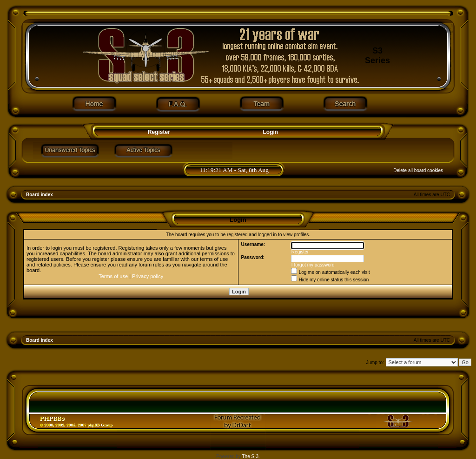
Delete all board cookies (418, 170)
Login (271, 132)
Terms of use (113, 276)
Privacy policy (148, 276)
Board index (40, 195)
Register (158, 132)
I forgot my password (313, 265)
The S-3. (251, 456)
